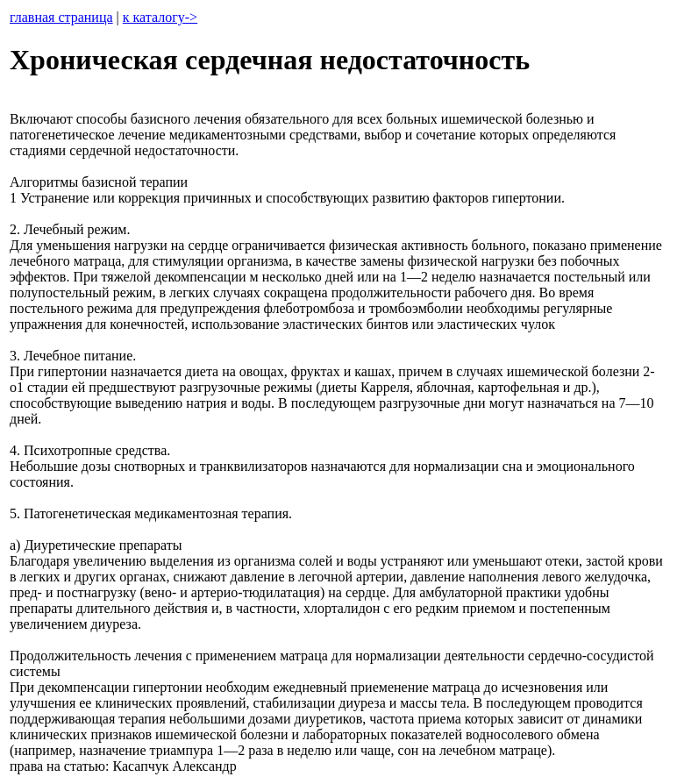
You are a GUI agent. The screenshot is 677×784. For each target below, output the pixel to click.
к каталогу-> (160, 17)
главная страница (61, 17)
